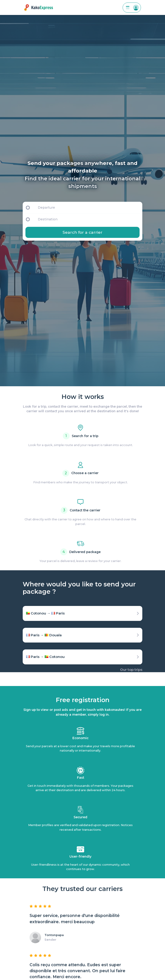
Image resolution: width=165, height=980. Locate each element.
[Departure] (88, 208)
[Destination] (89, 219)
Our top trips (131, 670)
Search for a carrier (82, 232)
